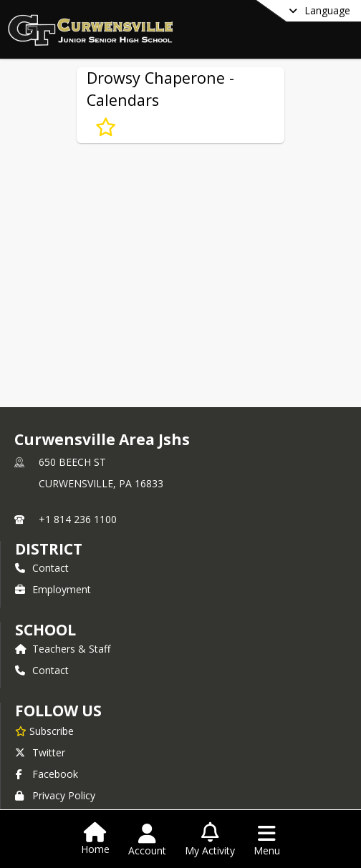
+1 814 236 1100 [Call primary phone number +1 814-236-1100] (78, 519)
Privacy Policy (55, 795)
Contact (42, 568)
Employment (53, 589)
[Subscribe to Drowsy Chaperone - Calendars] (106, 127)
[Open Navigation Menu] (267, 840)
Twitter (40, 752)
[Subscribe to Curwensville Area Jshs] (44, 731)
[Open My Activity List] (210, 840)
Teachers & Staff (63, 649)
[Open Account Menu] (147, 840)
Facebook (47, 774)
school (45, 630)
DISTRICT (49, 549)
